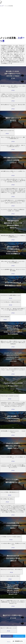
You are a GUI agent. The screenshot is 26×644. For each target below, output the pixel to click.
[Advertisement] (13, 22)
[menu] (1, 1)
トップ (2, 6)
